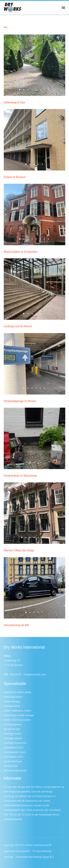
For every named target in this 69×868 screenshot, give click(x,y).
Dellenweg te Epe (14, 102)
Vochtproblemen (13, 724)
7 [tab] (45, 91)
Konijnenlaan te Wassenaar (20, 476)
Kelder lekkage (12, 701)
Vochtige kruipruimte (15, 743)
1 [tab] (20, 91)
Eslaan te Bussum (15, 177)
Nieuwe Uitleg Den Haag (19, 550)
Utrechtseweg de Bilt (16, 625)
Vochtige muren (13, 734)
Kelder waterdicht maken (18, 711)
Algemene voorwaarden (17, 851)
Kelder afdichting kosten (17, 720)
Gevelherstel (11, 766)
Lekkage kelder (12, 706)
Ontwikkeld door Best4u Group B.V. (35, 857)
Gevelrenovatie (12, 729)
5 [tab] (37, 91)
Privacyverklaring (42, 851)
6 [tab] (41, 91)
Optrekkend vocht (13, 747)
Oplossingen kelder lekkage (19, 715)
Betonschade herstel (15, 770)
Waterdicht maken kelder (18, 692)
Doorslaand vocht (13, 757)
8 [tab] (49, 91)
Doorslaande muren (15, 752)
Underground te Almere (18, 326)
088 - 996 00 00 (12, 674)
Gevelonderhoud (13, 761)
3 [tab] (28, 91)
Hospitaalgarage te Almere (20, 401)
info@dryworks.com (35, 674)
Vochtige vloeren (13, 738)
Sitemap (8, 857)
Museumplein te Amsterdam (21, 252)
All (6, 27)
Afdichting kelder (13, 697)
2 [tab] (24, 91)
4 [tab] (32, 91)
